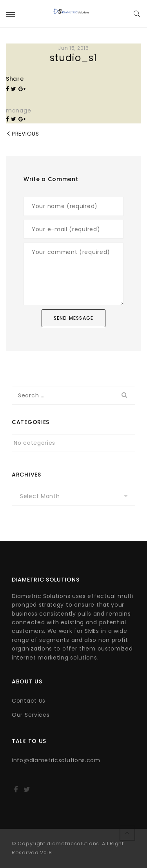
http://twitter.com (27, 792)
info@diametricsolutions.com (56, 760)
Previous (25, 134)
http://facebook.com (16, 792)
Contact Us (29, 701)
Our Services (31, 715)
